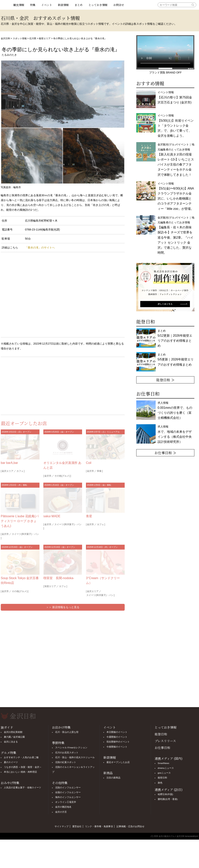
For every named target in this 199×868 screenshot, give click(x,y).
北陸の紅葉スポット (66, 762)
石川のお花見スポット (67, 753)
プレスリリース (165, 741)
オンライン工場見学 (66, 802)
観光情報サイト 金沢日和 (6, 5)
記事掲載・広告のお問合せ (130, 826)
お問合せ (119, 5)
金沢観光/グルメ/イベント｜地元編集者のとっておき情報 (176, 160)
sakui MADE (52, 516)
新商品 (108, 773)
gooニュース (164, 773)
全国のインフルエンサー (68, 792)
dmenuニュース (166, 768)
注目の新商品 (113, 778)
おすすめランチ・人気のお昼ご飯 (21, 757)
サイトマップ (62, 826)
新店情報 (63, 5)
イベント (47, 5)
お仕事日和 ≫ (165, 453)
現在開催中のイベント (118, 742)
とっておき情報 (98, 5)
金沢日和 (5, 38)
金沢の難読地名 (63, 807)
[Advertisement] (32, 385)
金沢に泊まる (11, 742)
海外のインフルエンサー (68, 797)
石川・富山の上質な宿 (67, 732)
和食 (99, 471)
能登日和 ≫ (165, 380)
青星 (89, 516)
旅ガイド (7, 727)
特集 (33, 5)
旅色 (160, 783)
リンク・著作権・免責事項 (99, 826)
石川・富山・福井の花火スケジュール (75, 757)
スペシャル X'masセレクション (71, 748)
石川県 (33, 38)
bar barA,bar (9, 463)
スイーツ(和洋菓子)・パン (25, 534)
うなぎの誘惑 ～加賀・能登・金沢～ (23, 767)
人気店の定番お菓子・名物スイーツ (22, 788)
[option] (165, 287)
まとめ (79, 5)
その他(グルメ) (62, 476)
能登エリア (45, 38)
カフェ (20, 471)
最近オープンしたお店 (118, 762)
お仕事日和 (162, 748)
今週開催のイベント (117, 737)
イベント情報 (175, 97)
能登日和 (161, 734)
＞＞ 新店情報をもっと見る (63, 607)
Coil (89, 463)
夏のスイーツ (11, 762)
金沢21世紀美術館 (13, 732)
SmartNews (163, 763)
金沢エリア (8, 471)
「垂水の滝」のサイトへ (40, 248)
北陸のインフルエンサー (68, 788)
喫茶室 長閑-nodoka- (59, 578)
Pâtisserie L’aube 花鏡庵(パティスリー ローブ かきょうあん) (20, 521)
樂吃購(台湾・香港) (168, 799)
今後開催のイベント (117, 747)
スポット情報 (20, 38)
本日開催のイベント (117, 732)
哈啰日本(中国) (166, 794)
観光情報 (19, 5)
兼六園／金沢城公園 (14, 737)
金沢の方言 (61, 812)
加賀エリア (50, 586)
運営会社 (77, 826)
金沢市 (48, 476)
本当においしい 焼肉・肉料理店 (20, 772)
